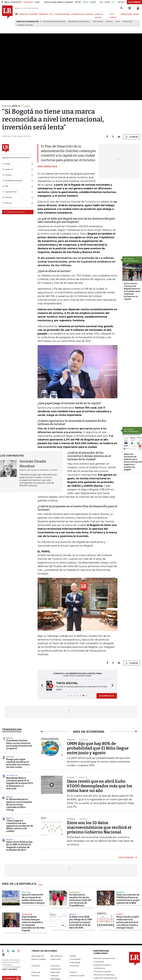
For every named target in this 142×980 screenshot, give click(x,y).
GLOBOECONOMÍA (62, 14)
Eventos (73, 972)
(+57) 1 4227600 (9, 969)
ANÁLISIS (90, 14)
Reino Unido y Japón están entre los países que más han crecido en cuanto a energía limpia (128, 922)
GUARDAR (132, 137)
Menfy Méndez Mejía (47, 166)
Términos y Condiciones (104, 975)
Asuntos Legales (39, 959)
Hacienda (10, 757)
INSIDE (136, 14)
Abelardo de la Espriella (79, 22)
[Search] (121, 8)
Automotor (12, 775)
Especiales (55, 972)
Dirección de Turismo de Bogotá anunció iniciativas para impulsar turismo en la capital (132, 291)
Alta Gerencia (57, 956)
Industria (26, 892)
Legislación (27, 914)
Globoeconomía (77, 976)
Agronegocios (38, 956)
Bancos (10, 818)
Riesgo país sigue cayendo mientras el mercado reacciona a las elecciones (18, 763)
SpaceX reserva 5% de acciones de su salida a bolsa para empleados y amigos (33, 899)
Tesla (118, 22)
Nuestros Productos (102, 965)
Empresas (36, 972)
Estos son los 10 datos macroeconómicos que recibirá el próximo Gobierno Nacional (99, 827)
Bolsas (9, 797)
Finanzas (35, 976)
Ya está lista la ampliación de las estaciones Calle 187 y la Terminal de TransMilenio (80, 900)
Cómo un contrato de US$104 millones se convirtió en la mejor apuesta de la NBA (128, 899)
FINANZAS (23, 14)
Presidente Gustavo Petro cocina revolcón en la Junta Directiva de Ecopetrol (19, 744)
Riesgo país (128, 22)
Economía (74, 966)
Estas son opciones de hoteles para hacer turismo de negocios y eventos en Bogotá (133, 462)
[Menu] (17, 14)
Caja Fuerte (56, 959)
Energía (10, 738)
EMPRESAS (44, 14)
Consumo (36, 966)
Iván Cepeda (98, 22)
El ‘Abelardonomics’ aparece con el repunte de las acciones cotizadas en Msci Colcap (19, 805)
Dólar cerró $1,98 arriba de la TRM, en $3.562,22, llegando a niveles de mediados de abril (19, 846)
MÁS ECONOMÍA (126, 857)
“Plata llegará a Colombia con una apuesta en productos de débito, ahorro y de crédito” (20, 826)
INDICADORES (126, 14)
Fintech (109, 22)
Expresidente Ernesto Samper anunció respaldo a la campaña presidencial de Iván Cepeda (33, 924)
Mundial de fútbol (25, 25)
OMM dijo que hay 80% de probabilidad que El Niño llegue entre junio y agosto (98, 748)
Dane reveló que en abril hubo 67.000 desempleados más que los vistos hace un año (100, 786)
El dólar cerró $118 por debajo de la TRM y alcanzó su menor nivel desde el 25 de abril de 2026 (81, 922)
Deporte (120, 892)
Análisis (73, 956)
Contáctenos (99, 968)
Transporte (75, 892)
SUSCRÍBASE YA (107, 696)
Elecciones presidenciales (54, 22)
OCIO (51, 14)
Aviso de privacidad (102, 971)
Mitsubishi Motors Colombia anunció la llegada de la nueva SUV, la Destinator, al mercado (20, 783)
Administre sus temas (14, 212)
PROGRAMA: (11, 106)
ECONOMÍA (33, 14)
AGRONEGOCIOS (78, 14)
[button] (41, 686)
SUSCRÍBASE (134, 2)
